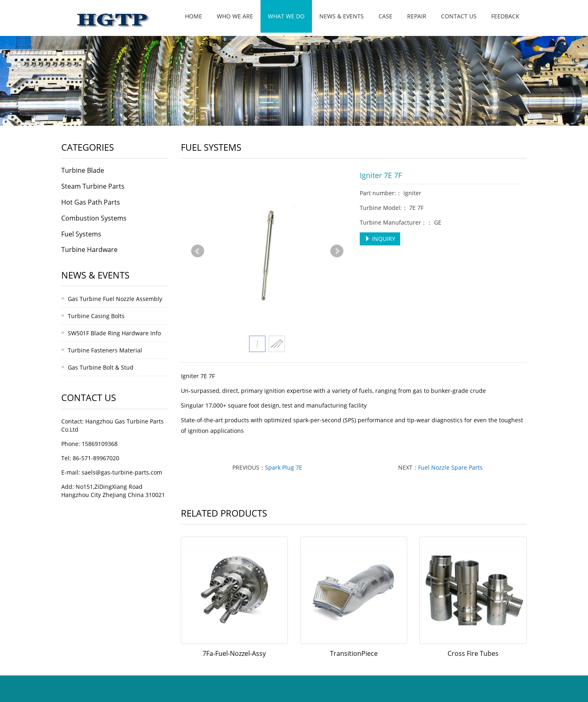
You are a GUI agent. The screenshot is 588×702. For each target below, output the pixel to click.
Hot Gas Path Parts (91, 202)
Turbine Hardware (89, 250)
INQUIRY (380, 239)
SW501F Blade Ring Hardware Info (114, 333)
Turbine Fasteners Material (105, 350)
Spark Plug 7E (284, 467)
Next (337, 251)
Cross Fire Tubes (473, 653)
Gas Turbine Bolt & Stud (101, 367)
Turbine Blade (83, 170)
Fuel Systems (81, 234)
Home (194, 16)
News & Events (342, 16)
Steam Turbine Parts (93, 186)
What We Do (286, 16)
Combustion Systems (94, 218)
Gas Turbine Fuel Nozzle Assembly (115, 299)
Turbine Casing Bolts (96, 316)
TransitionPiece (354, 653)
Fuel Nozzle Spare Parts (450, 467)
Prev (198, 251)
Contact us (459, 16)
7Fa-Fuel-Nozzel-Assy (234, 653)
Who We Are (235, 16)
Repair (417, 16)
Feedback (505, 16)
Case (385, 16)
